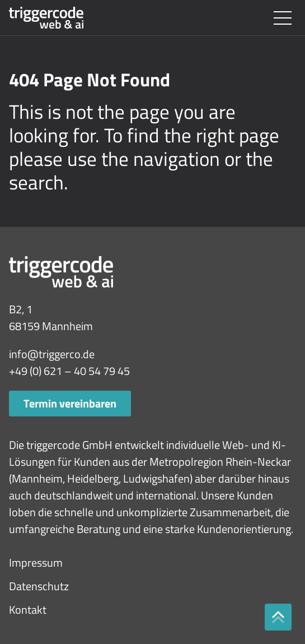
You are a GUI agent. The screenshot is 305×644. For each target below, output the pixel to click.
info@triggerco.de (52, 354)
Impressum (36, 562)
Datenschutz (39, 586)
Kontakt (28, 610)
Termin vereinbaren (70, 403)
